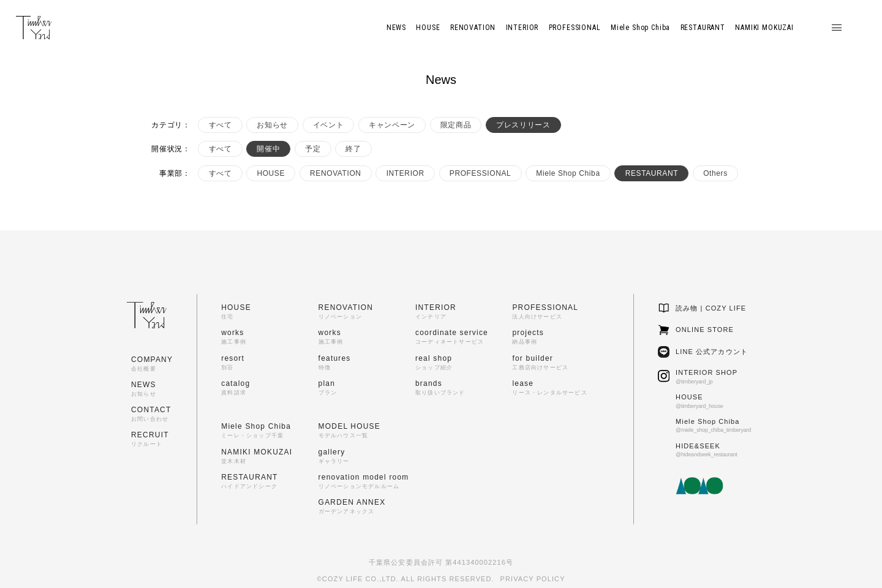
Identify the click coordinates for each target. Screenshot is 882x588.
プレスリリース (523, 125)
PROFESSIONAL (481, 173)
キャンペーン (392, 125)
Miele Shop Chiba (568, 173)
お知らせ (272, 125)
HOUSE (271, 173)
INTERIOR (405, 173)
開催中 (268, 149)
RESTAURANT (652, 173)
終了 (353, 149)
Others (715, 173)
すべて (221, 125)
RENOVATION (336, 173)
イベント (328, 125)
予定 (313, 149)
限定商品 (456, 125)
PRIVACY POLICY (533, 579)
